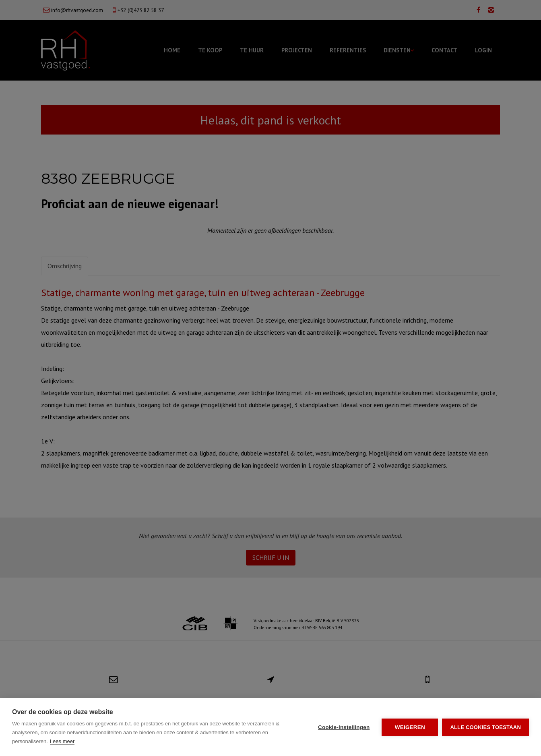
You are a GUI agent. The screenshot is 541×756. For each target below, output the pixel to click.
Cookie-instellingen (344, 727)
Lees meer (62, 741)
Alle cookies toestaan (485, 727)
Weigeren (410, 727)
